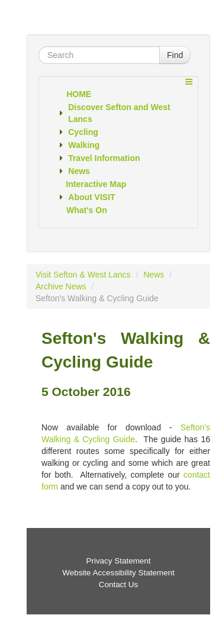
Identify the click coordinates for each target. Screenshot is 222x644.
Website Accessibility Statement (118, 573)
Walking (84, 145)
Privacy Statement (118, 561)
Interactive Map (96, 184)
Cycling (83, 132)
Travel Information (104, 158)
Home (79, 94)
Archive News (61, 286)
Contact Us (118, 585)
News (79, 171)
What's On (87, 210)
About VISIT (91, 197)
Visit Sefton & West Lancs (83, 275)
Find (175, 55)
